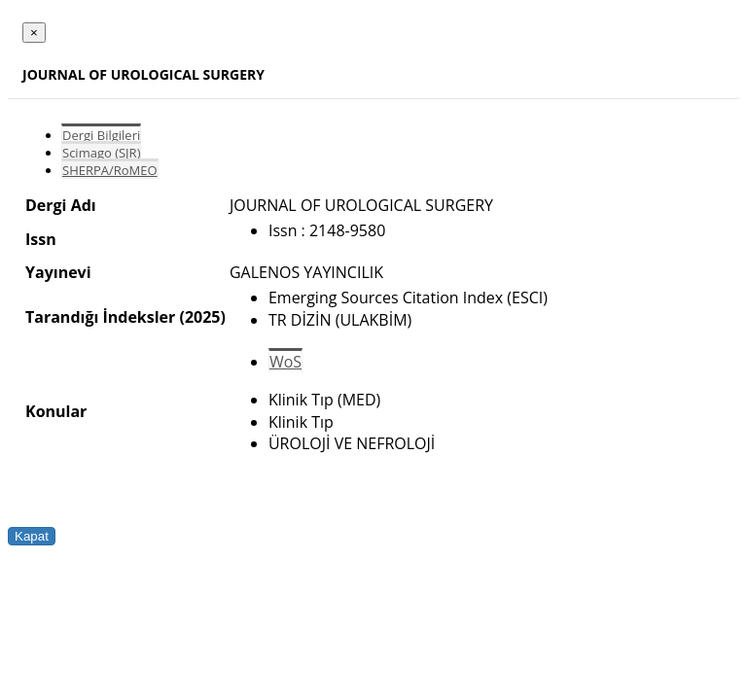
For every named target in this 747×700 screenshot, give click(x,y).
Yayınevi (58, 272)
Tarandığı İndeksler (100, 317)
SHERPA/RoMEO (110, 170)
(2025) (202, 317)
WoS (285, 362)
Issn (41, 239)
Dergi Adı (61, 205)
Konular (56, 411)
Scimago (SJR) (101, 153)
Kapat (32, 536)
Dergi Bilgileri (101, 135)
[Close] (34, 33)
